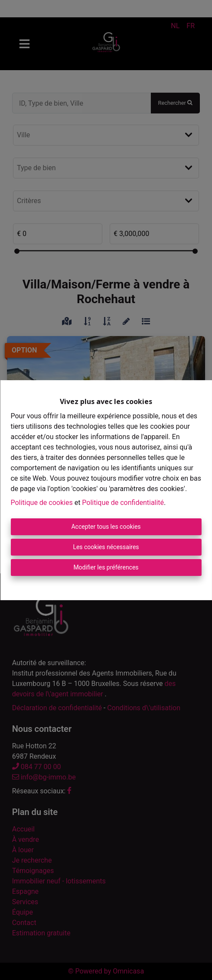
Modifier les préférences (106, 567)
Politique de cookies (41, 503)
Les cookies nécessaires (106, 547)
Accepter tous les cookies (106, 527)
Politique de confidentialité (123, 503)
